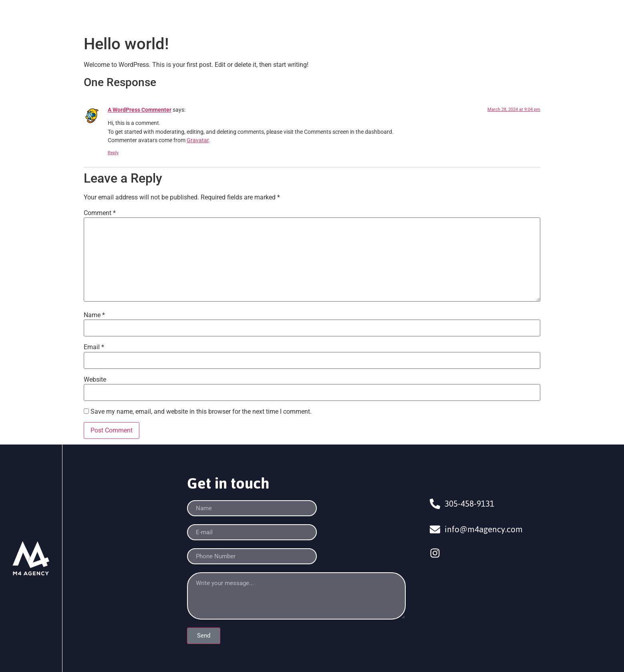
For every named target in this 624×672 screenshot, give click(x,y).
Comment (100, 213)
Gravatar (198, 140)
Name (94, 315)
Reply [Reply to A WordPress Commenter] (113, 153)
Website (95, 380)
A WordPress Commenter (140, 110)
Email (94, 347)
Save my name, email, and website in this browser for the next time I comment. (201, 412)
